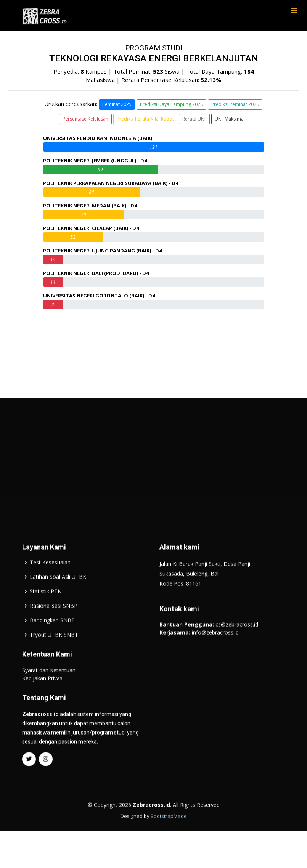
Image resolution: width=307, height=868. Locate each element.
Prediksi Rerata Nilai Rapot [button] (145, 119)
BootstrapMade (169, 840)
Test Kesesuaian (50, 587)
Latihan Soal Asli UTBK (58, 601)
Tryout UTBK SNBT (54, 659)
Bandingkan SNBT (52, 645)
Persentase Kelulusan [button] (85, 119)
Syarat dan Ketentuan (49, 694)
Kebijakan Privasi (43, 702)
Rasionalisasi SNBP (54, 630)
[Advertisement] (154, 483)
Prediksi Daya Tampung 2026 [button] (171, 104)
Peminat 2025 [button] (117, 104)
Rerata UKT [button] (194, 119)
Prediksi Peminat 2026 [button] (235, 104)
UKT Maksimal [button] (230, 119)
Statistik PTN (46, 616)
